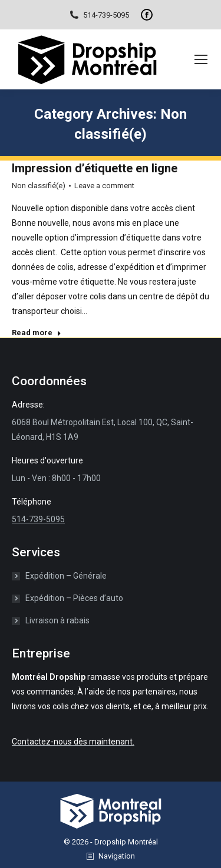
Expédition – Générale (66, 576)
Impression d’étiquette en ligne (95, 168)
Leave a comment (104, 186)
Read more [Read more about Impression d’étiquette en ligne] (37, 333)
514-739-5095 (99, 15)
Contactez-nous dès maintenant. (73, 742)
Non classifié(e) (39, 186)
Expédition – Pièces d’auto (74, 598)
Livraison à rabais (57, 620)
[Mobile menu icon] (201, 59)
